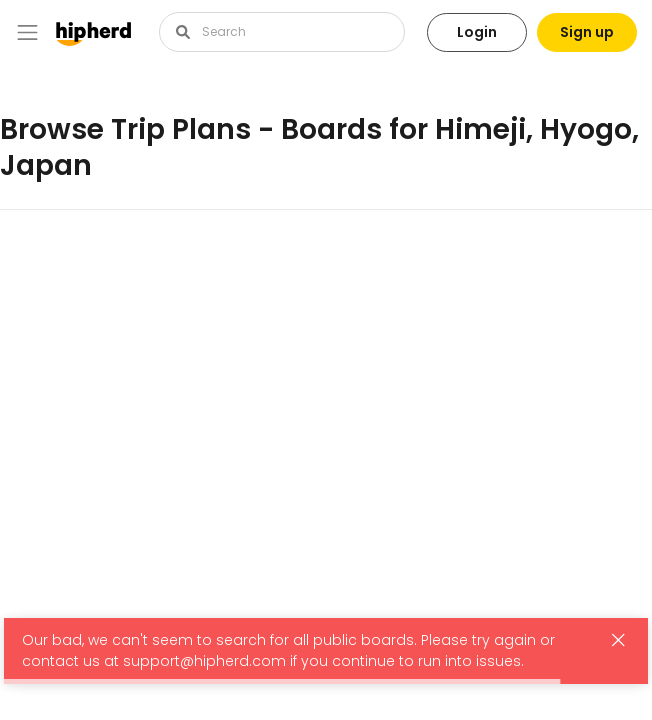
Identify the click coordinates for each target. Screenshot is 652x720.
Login (477, 32)
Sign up (587, 32)
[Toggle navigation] (27, 32)
